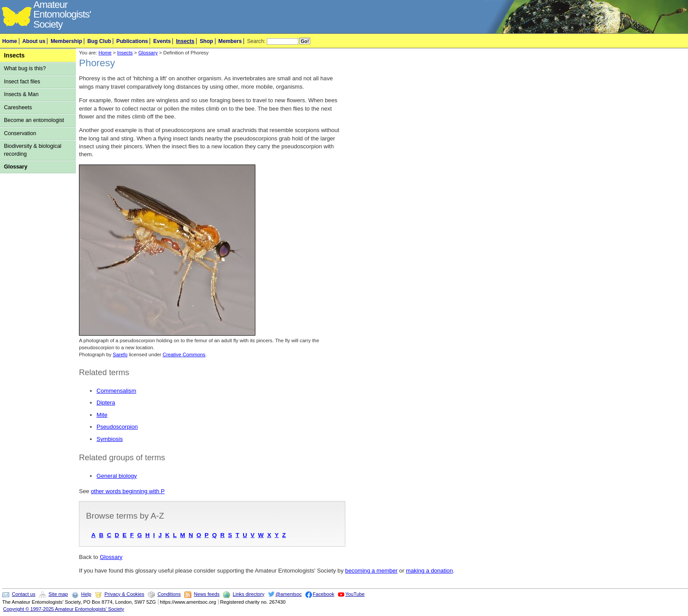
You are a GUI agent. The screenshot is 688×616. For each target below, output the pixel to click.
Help (86, 594)
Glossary (16, 167)
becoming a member (372, 571)
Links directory (248, 594)
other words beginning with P (128, 491)
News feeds (207, 594)
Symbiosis (110, 439)
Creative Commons (184, 355)
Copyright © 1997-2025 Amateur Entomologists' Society (64, 609)
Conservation (20, 133)
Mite (102, 415)
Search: (256, 41)
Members (230, 41)
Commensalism (116, 391)
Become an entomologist (34, 120)
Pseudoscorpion (117, 427)
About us (34, 41)
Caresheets (18, 107)
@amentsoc (289, 594)
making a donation (429, 571)
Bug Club (99, 41)
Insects (185, 41)
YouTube (355, 594)
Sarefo (120, 355)
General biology (117, 476)
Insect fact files (22, 82)
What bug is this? (25, 68)
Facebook (324, 594)
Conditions (169, 594)
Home (10, 41)
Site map (58, 594)
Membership (66, 41)
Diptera (106, 403)
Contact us (23, 594)
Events (162, 41)
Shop (206, 41)
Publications (132, 41)
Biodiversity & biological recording (33, 150)
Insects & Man (21, 94)
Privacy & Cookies (124, 594)
